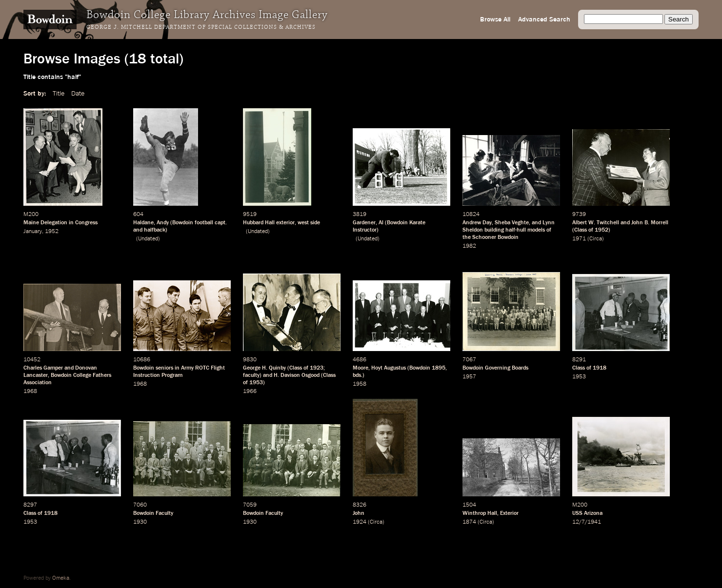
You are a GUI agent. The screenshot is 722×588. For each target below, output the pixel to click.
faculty (251, 375)
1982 (469, 246)
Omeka (61, 578)
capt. (221, 223)
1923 (317, 368)
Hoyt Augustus (389, 368)
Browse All (495, 20)
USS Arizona (587, 513)
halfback (155, 230)
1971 (579, 239)
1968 (30, 392)
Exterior (509, 513)
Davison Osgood (300, 375)
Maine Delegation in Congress (60, 223)
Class (581, 230)
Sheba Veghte (512, 223)
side (315, 223)
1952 (52, 232)
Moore (361, 368)
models (536, 230)
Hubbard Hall (259, 223)
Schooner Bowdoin (495, 237)
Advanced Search (544, 20)
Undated (148, 239)
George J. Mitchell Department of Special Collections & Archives (201, 27)
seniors (164, 368)
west (303, 223)
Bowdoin (183, 223)
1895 (439, 368)
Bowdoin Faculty (153, 513)
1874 (469, 522)
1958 (360, 384)
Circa (596, 239)
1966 (250, 392)
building (494, 230)
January (33, 232)
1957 (469, 377)
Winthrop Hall (480, 513)
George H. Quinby (264, 368)
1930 (140, 522)
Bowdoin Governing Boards (495, 368)
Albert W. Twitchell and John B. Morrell (620, 223)
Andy (163, 223)
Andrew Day (477, 223)
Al (381, 223)
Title (59, 94)
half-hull (516, 230)
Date (78, 94)
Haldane (143, 223)
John (359, 513)
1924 (360, 522)
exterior (285, 223)
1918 (600, 368)
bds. (358, 375)
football (204, 223)
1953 (256, 383)
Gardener (364, 223)
